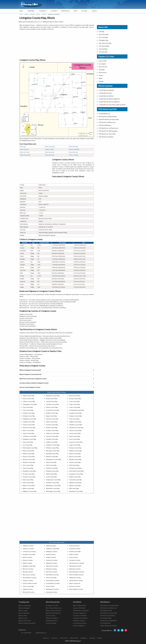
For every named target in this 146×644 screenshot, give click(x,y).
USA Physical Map (104, 46)
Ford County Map (74, 419)
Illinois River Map (73, 152)
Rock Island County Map (76, 471)
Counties (44, 14)
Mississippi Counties (75, 566)
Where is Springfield (74, 149)
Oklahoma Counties (75, 578)
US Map (26, 14)
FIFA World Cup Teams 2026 (107, 134)
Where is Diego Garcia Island (27, 623)
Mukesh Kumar (38, 22)
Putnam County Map (75, 468)
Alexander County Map (53, 396)
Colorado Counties (75, 549)
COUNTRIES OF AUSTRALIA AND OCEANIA (112, 105)
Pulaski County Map (52, 468)
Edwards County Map (76, 416)
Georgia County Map (29, 554)
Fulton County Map (52, 422)
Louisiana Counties (75, 560)
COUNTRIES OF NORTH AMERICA (109, 99)
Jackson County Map (75, 430)
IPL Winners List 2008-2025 (108, 621)
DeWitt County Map (52, 413)
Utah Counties (50, 586)
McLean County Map (75, 448)
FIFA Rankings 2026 (106, 610)
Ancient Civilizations (79, 626)
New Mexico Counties (53, 575)
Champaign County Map (30, 404)
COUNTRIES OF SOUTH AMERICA (109, 102)
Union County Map (28, 483)
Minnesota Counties (52, 566)
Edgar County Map (51, 416)
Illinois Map (23, 147)
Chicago (101, 81)
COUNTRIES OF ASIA (105, 93)
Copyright (92, 638)
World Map (31, 11)
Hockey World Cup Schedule (109, 626)
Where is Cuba (23, 618)
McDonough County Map (30, 448)
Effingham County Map (29, 419)
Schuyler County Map (29, 477)
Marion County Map (29, 454)
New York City (103, 67)
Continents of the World (80, 618)
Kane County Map (75, 436)
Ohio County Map (51, 578)
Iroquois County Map (52, 430)
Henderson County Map (76, 428)
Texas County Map (28, 586)
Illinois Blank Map (50, 152)
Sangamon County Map (76, 474)
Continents (42, 11)
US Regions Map (104, 40)
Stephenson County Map (53, 480)
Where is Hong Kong (25, 605)
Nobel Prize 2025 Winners (53, 613)
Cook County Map (28, 410)
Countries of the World (80, 616)
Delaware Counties (52, 551)
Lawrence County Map (76, 442)
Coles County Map (75, 407)
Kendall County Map (52, 439)
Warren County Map (29, 486)
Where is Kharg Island (79, 605)
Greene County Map (29, 425)
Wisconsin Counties (29, 592)
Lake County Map (28, 442)
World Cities (65, 11)
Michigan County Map (29, 566)
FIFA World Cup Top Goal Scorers (109, 128)
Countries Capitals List (80, 613)
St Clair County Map (29, 474)
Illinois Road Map (50, 155)
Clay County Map (28, 407)
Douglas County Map (75, 413)
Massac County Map (29, 457)
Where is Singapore (24, 608)
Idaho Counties (74, 554)
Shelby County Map (75, 477)
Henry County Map (28, 430)
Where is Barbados (24, 613)
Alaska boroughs (51, 546)
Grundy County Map (52, 425)
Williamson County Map (30, 491)
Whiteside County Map (53, 488)
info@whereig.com (41, 633)
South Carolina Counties (30, 583)
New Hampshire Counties (77, 572)
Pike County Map (74, 465)
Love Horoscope (51, 616)
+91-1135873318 (26, 633)
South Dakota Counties (53, 583)
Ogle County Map (51, 462)
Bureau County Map (75, 399)
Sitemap (100, 638)
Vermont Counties (75, 586)
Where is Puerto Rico (25, 621)
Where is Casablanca (52, 618)
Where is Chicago (74, 155)
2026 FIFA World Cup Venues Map (109, 119)
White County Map (28, 488)
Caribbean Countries (79, 621)
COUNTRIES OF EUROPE (106, 90)
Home (21, 11)
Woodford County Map (76, 491)
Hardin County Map (52, 428)
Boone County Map (28, 399)
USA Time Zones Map (105, 43)
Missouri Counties (28, 569)
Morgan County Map (75, 459)
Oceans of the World (79, 608)
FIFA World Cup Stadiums (106, 137)
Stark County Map (28, 480)
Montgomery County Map (54, 459)
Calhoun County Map (29, 401)
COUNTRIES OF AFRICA (106, 96)
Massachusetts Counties (77, 563)
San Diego (102, 70)
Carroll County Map (52, 401)
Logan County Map (75, 445)
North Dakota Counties (30, 578)
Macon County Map (28, 451)
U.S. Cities (84, 11)
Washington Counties (52, 589)
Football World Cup (104, 114)
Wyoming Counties (52, 592)
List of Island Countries (80, 623)
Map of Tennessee (75, 583)
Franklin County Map (29, 422)
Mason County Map (75, 454)
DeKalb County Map (29, 413)
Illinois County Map (50, 147)
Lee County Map (28, 445)
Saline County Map (52, 474)
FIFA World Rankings (105, 125)
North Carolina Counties (76, 575)
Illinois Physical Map (25, 155)
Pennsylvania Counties (53, 580)
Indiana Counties (51, 557)
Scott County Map (51, 477)
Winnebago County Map (53, 491)
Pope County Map (28, 468)
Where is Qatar (23, 610)
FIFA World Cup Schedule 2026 (109, 605)
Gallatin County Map (75, 422)
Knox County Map (75, 439)
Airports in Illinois (50, 149)
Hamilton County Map (76, 425)
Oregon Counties (28, 580)
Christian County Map (52, 404)
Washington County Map (53, 486)
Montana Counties (52, 569)
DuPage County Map (29, 416)
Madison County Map (76, 451)
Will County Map (74, 488)
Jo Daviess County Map (30, 436)
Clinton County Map (52, 407)
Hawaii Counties (51, 554)
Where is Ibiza (23, 616)
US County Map (103, 37)
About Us (46, 638)
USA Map (101, 32)
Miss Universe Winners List (54, 608)
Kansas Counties (28, 560)
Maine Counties (27, 563)
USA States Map (104, 34)
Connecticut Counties (29, 551)
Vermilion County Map (53, 483)
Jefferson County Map (53, 433)
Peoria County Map (75, 462)
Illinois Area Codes (25, 152)
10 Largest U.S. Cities (52, 605)
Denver (101, 75)
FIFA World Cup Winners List (107, 122)
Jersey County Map (75, 433)
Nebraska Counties (75, 569)
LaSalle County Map (52, 442)
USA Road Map (103, 49)
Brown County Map (52, 399)
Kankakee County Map (29, 439)
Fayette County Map (52, 419)
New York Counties (52, 572)
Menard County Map (52, 457)
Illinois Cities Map (74, 147)
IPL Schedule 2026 (106, 618)
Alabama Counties (28, 546)
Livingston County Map (53, 445)
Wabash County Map (75, 483)
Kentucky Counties (52, 560)
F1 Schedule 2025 (105, 623)
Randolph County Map (29, 471)
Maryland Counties (52, 563)
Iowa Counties (74, 557)
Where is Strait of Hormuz (53, 610)
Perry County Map (28, 465)
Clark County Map (75, 404)
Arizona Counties (74, 546)
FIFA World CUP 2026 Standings (108, 131)
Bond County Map (75, 396)
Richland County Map (52, 471)
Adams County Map (29, 396)
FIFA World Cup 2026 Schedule (108, 117)
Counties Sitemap (51, 623)
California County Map (53, 549)
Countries (54, 11)
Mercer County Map (75, 457)
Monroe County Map (29, 459)
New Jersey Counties (29, 575)
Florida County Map (75, 551)
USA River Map (103, 52)
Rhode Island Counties (76, 580)
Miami (100, 78)
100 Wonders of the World (81, 610)
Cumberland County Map (77, 410)
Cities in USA (103, 61)
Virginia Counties (28, 589)
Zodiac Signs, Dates (52, 621)
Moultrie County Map (29, 462)
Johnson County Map (52, 436)
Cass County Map (75, 401)
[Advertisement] (57, 44)
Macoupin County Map (53, 451)
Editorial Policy (74, 638)
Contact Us (54, 638)
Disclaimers (84, 638)
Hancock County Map (29, 428)
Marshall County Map (52, 454)
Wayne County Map (75, 486)
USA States (32, 14)
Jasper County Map (28, 433)
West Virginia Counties (76, 589)
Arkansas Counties (28, 549)
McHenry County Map (52, 448)
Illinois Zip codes (24, 149)
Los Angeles (102, 64)
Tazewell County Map (76, 480)
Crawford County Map (53, 410)
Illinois (38, 14)
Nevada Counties (28, 572)
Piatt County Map (51, 465)
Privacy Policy (64, 638)
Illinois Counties (28, 557)
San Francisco (103, 72)
